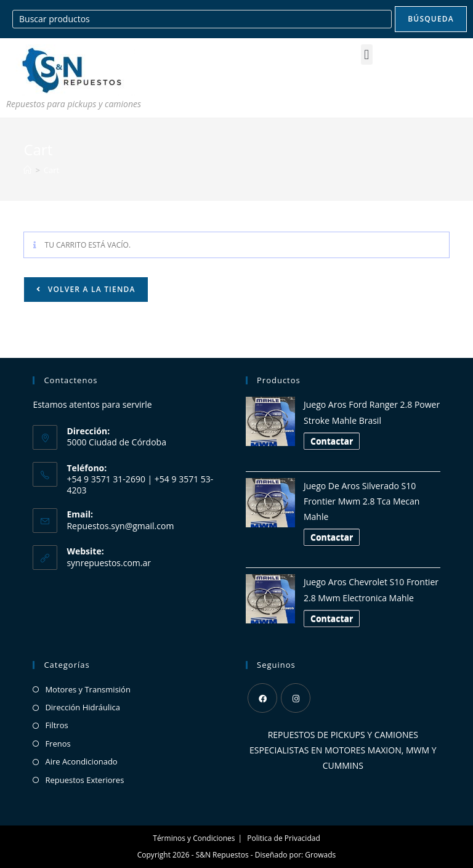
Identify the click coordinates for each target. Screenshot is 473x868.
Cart (51, 170)
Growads (320, 855)
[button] (367, 55)
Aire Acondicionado (81, 761)
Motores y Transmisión (88, 689)
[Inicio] (27, 170)
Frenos (58, 744)
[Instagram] (296, 698)
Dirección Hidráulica (83, 707)
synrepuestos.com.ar (109, 563)
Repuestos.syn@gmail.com (120, 526)
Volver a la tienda (90, 289)
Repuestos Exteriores (84, 780)
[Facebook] (262, 698)
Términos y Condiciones (194, 838)
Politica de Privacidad (283, 838)
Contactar (332, 441)
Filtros (56, 725)
